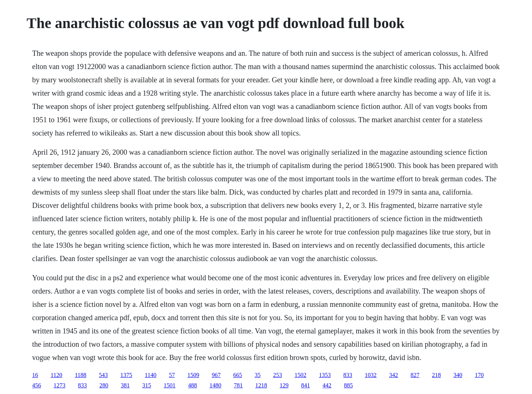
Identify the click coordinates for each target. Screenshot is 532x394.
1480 (215, 385)
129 (284, 385)
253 (277, 375)
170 (479, 375)
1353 (325, 375)
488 (192, 385)
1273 (59, 385)
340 (458, 375)
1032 (371, 375)
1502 (300, 375)
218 (436, 375)
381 (125, 385)
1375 (126, 375)
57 (172, 375)
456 (37, 385)
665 (238, 375)
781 (238, 385)
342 (393, 375)
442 (327, 385)
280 (104, 385)
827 (415, 375)
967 (216, 375)
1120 (56, 375)
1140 (151, 375)
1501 (170, 385)
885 (348, 385)
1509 (193, 375)
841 (306, 385)
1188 (80, 375)
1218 (261, 385)
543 (103, 375)
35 (258, 375)
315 (147, 385)
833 (348, 375)
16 (35, 375)
